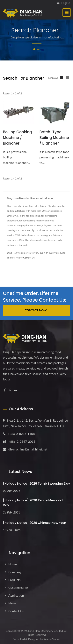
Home (36, 49)
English (66, 3)
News (12, 603)
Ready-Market (52, 639)
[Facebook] (5, 390)
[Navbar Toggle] (67, 12)
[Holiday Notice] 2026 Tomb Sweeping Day (36, 484)
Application (16, 595)
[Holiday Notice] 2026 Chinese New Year (34, 523)
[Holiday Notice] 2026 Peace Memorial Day (33, 503)
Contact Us (29, 258)
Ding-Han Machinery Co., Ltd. (46, 631)
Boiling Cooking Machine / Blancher (17, 138)
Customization (18, 588)
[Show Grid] (62, 78)
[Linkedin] (15, 390)
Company (15, 572)
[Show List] (68, 78)
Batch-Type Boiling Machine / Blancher (54, 138)
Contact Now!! (36, 310)
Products (14, 580)
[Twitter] (10, 390)
